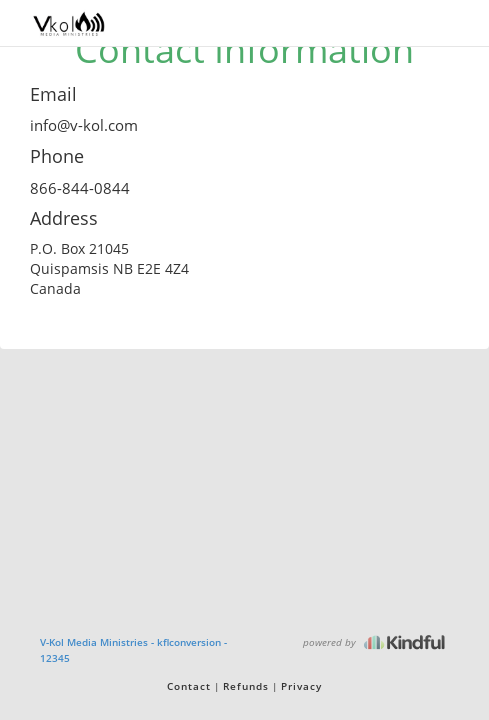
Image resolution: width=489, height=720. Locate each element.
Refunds (246, 686)
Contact (189, 686)
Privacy (301, 686)
